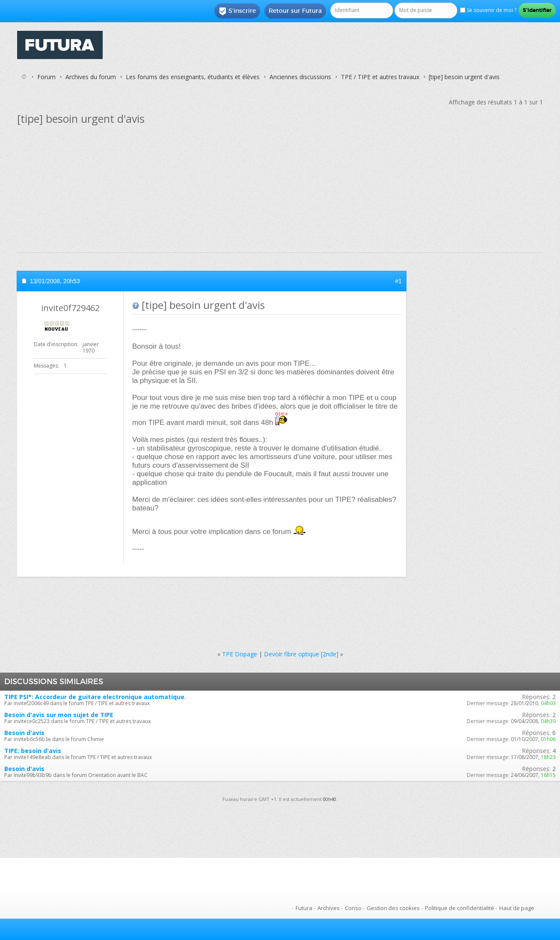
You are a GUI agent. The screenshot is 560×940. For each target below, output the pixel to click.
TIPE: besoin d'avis (33, 751)
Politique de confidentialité (459, 908)
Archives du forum (91, 77)
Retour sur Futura (295, 11)
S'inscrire (237, 11)
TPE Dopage (240, 654)
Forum (46, 77)
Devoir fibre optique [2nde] (301, 654)
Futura (304, 908)
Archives (329, 908)
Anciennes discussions (300, 77)
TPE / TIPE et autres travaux (380, 77)
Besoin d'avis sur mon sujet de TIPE (59, 715)
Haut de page (517, 908)
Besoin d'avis (24, 733)
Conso (353, 908)
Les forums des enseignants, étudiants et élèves (193, 77)
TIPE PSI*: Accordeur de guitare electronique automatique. (95, 697)
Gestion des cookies (393, 908)
